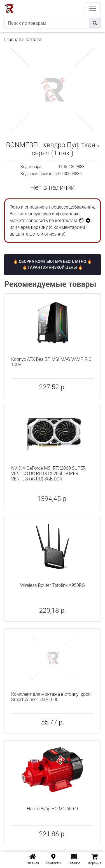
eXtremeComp (60, 2)
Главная (13, 40)
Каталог (34, 40)
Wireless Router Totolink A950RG (53, 585)
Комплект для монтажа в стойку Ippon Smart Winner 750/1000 (51, 697)
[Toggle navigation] (93, 8)
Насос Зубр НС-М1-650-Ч (53, 809)
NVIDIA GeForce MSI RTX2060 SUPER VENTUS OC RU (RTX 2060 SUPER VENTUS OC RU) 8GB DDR (48, 474)
